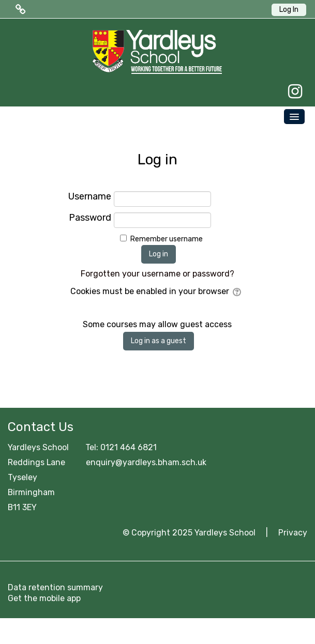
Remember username (167, 239)
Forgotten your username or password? (157, 274)
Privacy (293, 533)
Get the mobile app (44, 598)
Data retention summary (55, 587)
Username (90, 197)
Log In (289, 10)
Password (90, 218)
